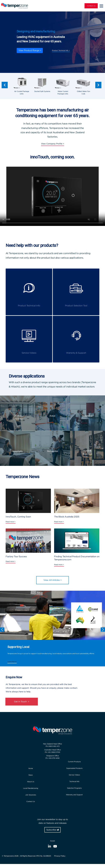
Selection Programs (74, 788)
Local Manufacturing (31, 788)
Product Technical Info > (61, 50)
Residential (53, 451)
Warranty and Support (74, 795)
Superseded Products (74, 768)
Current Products (74, 762)
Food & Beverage (87, 452)
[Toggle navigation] (101, 6)
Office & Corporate (18, 417)
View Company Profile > (53, 144)
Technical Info (74, 781)
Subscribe (52, 830)
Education (87, 416)
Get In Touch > (22, 702)
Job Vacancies (31, 795)
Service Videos (74, 775)
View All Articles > (53, 580)
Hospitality (17, 451)
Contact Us (91, 6)
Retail (52, 416)
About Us (31, 782)
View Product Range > (30, 50)
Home (31, 768)
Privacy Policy (60, 856)
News (31, 775)
